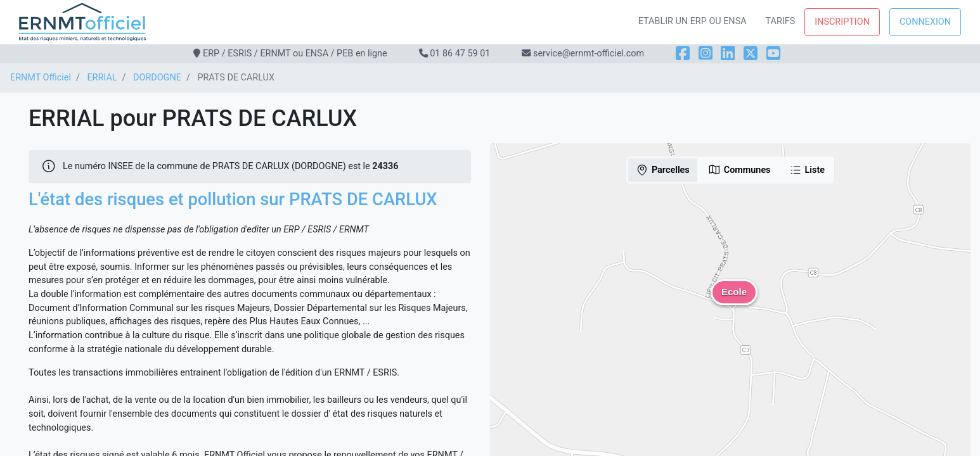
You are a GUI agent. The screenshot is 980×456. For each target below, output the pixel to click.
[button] (734, 301)
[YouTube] (773, 54)
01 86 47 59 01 (460, 54)
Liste (807, 170)
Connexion (925, 22)
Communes (739, 170)
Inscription (842, 22)
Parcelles (663, 170)
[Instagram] (706, 54)
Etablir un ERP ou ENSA (693, 21)
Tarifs (781, 21)
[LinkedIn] (728, 54)
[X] (751, 54)
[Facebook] (683, 54)
